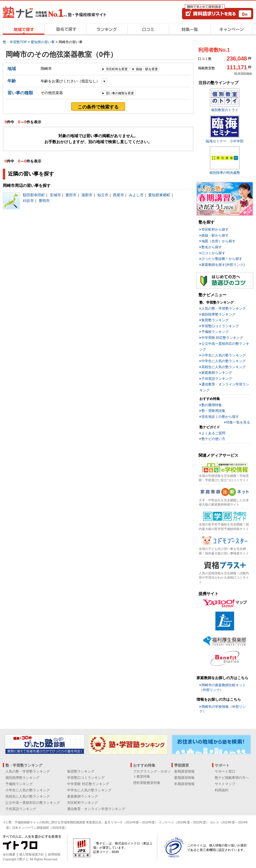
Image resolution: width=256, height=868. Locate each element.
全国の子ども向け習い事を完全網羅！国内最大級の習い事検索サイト (224, 551)
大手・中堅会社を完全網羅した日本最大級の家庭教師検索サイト (224, 502)
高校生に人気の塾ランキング (224, 367)
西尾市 (118, 195)
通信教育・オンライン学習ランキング (96, 809)
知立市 (103, 195)
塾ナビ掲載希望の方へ (232, 778)
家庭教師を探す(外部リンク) (223, 265)
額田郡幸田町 (34, 195)
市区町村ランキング (82, 803)
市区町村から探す (215, 229)
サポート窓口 (225, 771)
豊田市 (71, 195)
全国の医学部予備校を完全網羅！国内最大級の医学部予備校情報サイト (224, 526)
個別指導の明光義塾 (225, 173)
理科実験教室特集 (147, 783)
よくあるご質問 (213, 433)
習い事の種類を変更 (120, 93)
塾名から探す (212, 247)
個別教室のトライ (225, 110)
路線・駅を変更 (147, 69)
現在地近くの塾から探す (220, 417)
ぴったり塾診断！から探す (222, 259)
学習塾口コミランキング (220, 326)
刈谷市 (28, 201)
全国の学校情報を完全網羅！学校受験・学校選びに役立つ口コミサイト (224, 478)
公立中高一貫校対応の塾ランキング (33, 803)
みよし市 (136, 195)
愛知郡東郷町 (159, 195)
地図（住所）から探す (218, 241)
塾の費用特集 (212, 405)
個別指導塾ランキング (218, 314)
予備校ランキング (215, 332)
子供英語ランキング (217, 379)
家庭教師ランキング (217, 373)
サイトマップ (225, 784)
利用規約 (222, 790)
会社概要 (9, 854)
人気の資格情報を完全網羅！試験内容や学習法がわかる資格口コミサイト (224, 578)
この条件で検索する (98, 107)
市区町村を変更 (117, 69)
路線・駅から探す (215, 235)
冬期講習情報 (184, 784)
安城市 (55, 195)
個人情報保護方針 (32, 854)
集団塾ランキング (215, 320)
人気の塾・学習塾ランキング (224, 308)
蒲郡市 (87, 195)
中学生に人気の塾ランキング (224, 361)
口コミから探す (213, 253)
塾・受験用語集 (213, 411)
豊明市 (44, 201)
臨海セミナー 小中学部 (225, 141)
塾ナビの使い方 (213, 439)
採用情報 (54, 854)
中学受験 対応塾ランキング (222, 338)
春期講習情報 (184, 771)
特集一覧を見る (238, 422)
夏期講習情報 (184, 778)
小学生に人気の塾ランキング (224, 355)
